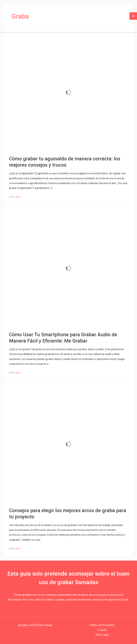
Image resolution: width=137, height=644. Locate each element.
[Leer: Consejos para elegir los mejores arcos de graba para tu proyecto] (68, 444)
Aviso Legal (102, 635)
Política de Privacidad (102, 625)
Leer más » (15, 196)
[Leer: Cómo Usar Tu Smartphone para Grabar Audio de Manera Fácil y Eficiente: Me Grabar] (68, 268)
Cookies (102, 630)
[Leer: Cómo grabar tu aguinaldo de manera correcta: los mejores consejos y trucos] (68, 92)
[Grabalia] (11, 16)
